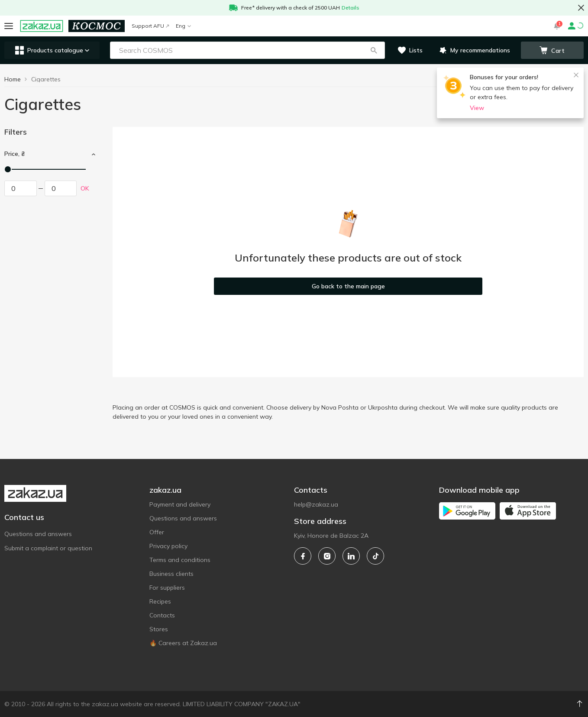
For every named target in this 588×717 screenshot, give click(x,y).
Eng (183, 26)
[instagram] (327, 556)
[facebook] (303, 556)
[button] (374, 50)
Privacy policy (168, 546)
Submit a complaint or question (48, 548)
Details (351, 8)
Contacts (162, 615)
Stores (159, 629)
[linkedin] (351, 556)
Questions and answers (38, 534)
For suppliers (167, 588)
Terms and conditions (180, 560)
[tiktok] (375, 556)
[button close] (581, 8)
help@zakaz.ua (316, 504)
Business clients (171, 574)
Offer (157, 532)
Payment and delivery (180, 504)
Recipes (160, 601)
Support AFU (150, 26)
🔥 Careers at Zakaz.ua (183, 643)
